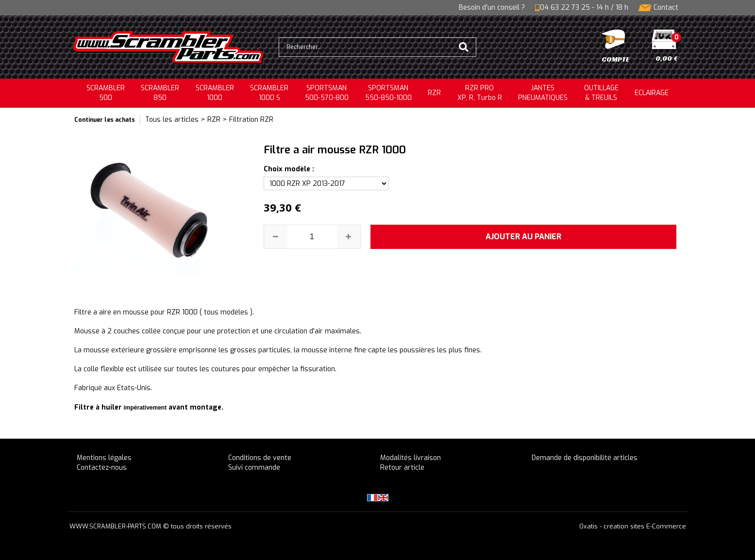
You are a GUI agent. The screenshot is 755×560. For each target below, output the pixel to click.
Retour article (402, 468)
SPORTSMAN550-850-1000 (388, 93)
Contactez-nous (102, 468)
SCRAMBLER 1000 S (269, 93)
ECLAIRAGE (652, 93)
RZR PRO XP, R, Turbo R (480, 93)
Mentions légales (104, 458)
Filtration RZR (251, 120)
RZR (434, 93)
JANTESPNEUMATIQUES (543, 93)
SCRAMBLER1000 (215, 93)
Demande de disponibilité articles (585, 458)
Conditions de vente (260, 458)
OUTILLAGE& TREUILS (601, 93)
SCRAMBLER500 (106, 93)
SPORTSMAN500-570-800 (327, 93)
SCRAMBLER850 (160, 93)
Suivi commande (254, 468)
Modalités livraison (411, 458)
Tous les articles (172, 120)
